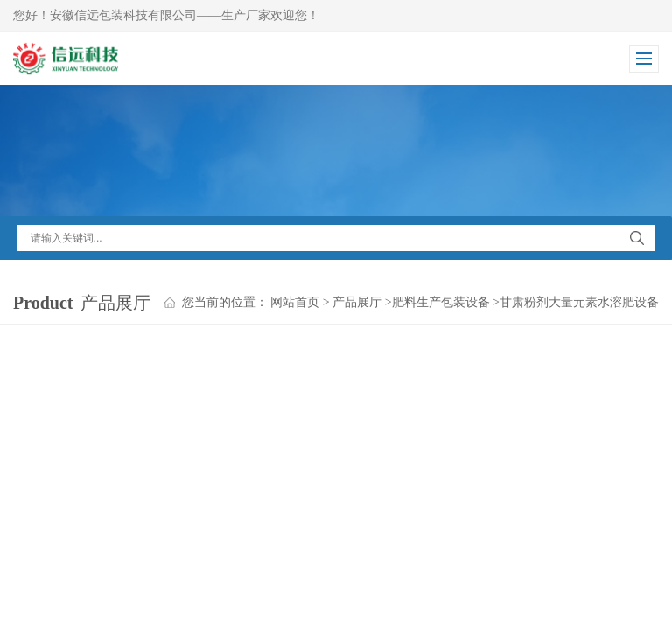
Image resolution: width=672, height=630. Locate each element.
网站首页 (295, 302)
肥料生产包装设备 (441, 302)
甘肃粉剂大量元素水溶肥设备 (579, 302)
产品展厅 (357, 302)
